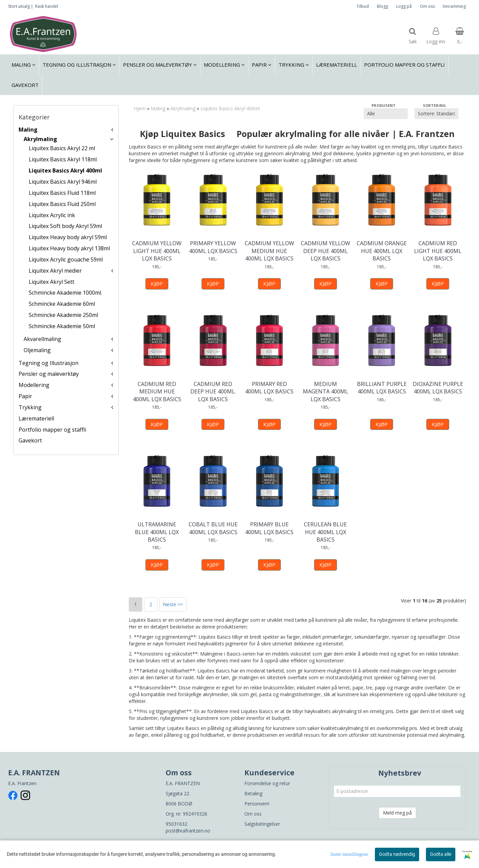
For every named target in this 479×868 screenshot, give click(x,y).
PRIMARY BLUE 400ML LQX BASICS (269, 528)
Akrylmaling (40, 139)
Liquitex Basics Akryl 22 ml (62, 148)
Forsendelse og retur (267, 783)
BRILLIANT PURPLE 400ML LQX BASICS (382, 388)
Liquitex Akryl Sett (52, 282)
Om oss (427, 6)
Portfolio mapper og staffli (52, 430)
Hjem (140, 108)
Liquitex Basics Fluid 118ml (62, 193)
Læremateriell (36, 418)
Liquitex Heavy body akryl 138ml (69, 248)
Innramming (454, 6)
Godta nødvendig (397, 854)
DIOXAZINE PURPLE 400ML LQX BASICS (438, 388)
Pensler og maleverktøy (49, 374)
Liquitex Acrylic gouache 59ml (66, 259)
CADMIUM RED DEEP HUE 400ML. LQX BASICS (213, 392)
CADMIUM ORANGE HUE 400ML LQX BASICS (382, 251)
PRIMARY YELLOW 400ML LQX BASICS (213, 247)
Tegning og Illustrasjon (49, 363)
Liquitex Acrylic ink (52, 215)
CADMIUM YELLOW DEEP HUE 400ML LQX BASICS (326, 251)
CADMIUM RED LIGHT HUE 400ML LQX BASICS (438, 251)
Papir (25, 396)
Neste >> (173, 604)
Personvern (257, 804)
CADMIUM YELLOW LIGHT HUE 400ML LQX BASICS (157, 251)
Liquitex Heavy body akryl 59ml (68, 237)
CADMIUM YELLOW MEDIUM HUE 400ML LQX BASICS (269, 251)
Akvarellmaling (42, 339)
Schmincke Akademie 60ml (62, 304)
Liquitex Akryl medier (55, 271)
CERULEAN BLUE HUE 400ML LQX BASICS (325, 532)
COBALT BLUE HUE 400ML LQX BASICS (213, 528)
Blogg (382, 6)
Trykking (30, 407)
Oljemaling (37, 350)
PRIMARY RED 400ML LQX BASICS (269, 388)
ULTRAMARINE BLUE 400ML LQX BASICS (157, 532)
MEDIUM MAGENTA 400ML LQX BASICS (326, 392)
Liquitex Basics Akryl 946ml (63, 182)
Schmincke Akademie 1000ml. (65, 293)
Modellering (34, 385)
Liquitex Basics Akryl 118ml (63, 159)
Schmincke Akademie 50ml (62, 326)
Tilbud (363, 6)
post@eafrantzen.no (188, 831)
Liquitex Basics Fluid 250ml (62, 204)
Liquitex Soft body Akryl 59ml (65, 226)
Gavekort (30, 440)
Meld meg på (397, 813)
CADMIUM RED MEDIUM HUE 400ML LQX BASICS (157, 392)
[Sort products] (436, 114)
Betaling (253, 793)
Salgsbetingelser (262, 824)
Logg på (404, 6)
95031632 (176, 824)
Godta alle (441, 854)
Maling (28, 130)
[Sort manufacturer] (386, 114)
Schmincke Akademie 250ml (63, 315)
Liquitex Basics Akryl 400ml (65, 170)
